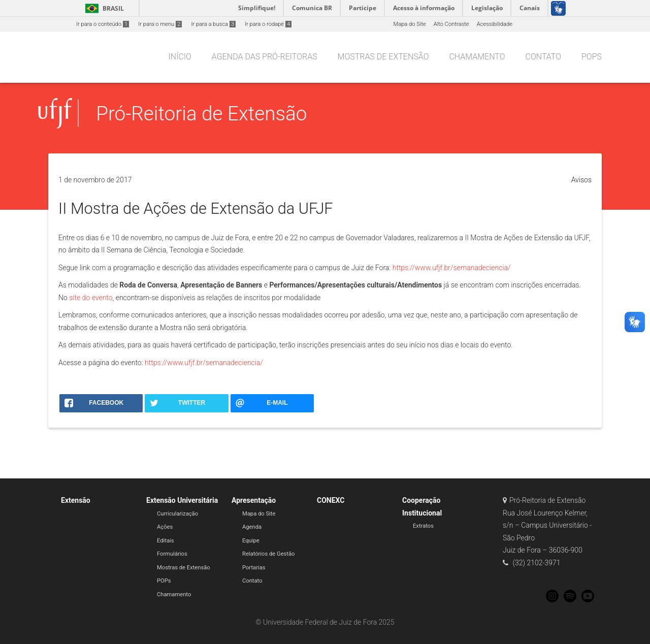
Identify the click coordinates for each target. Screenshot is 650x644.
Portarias (254, 568)
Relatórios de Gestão (268, 554)
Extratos (423, 526)
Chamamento (174, 594)
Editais (166, 541)
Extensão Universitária (182, 500)
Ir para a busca (213, 24)
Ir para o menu (160, 24)
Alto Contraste (451, 24)
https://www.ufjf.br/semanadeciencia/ (452, 268)
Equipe (251, 541)
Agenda (252, 527)
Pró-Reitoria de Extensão (201, 114)
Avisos (581, 180)
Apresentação (254, 500)
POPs (164, 581)
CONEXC (331, 500)
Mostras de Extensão (184, 568)
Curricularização (177, 514)
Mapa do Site (409, 24)
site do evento (91, 298)
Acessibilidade (495, 24)
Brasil (103, 8)
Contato (252, 581)
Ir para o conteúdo (103, 24)
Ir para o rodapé (268, 24)
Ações (165, 527)
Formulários (172, 554)
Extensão (76, 500)
